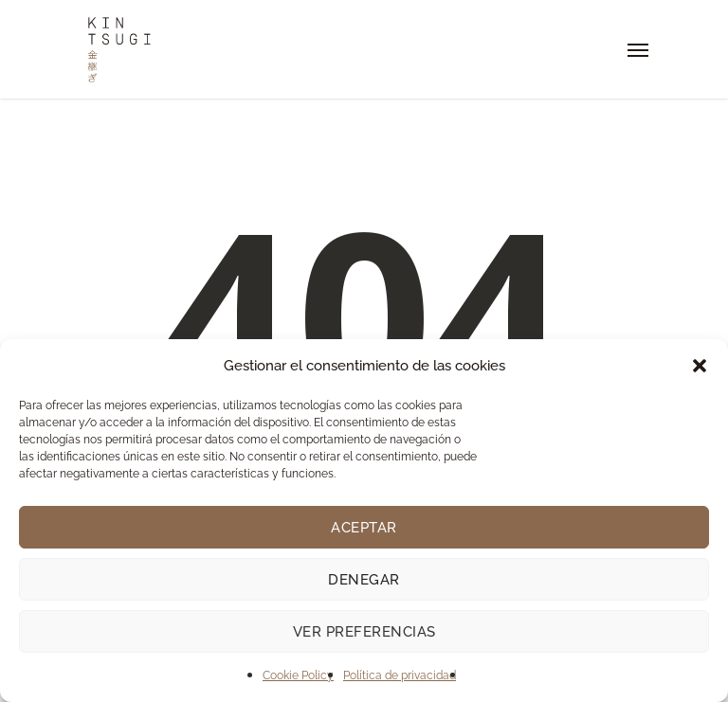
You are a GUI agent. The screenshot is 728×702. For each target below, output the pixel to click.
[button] (700, 366)
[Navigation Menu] (638, 49)
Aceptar (364, 528)
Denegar (364, 580)
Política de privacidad (400, 675)
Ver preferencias (364, 632)
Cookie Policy (298, 675)
